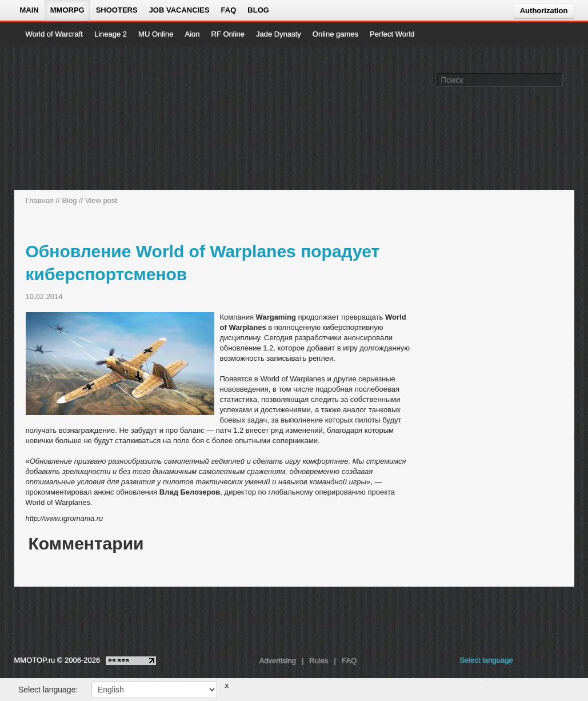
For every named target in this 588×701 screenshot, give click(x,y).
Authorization (544, 11)
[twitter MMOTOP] (567, 663)
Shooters (117, 10)
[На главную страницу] (64, 118)
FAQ (229, 10)
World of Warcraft (54, 34)
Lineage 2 (111, 34)
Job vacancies (179, 10)
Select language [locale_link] (486, 660)
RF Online (228, 34)
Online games (335, 34)
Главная (40, 200)
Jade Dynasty (279, 34)
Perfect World (392, 34)
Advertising (278, 661)
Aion (192, 34)
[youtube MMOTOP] (548, 663)
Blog (258, 10)
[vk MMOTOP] (530, 663)
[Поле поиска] (556, 79)
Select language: (48, 690)
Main (29, 10)
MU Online (156, 34)
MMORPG (67, 10)
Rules (319, 661)
